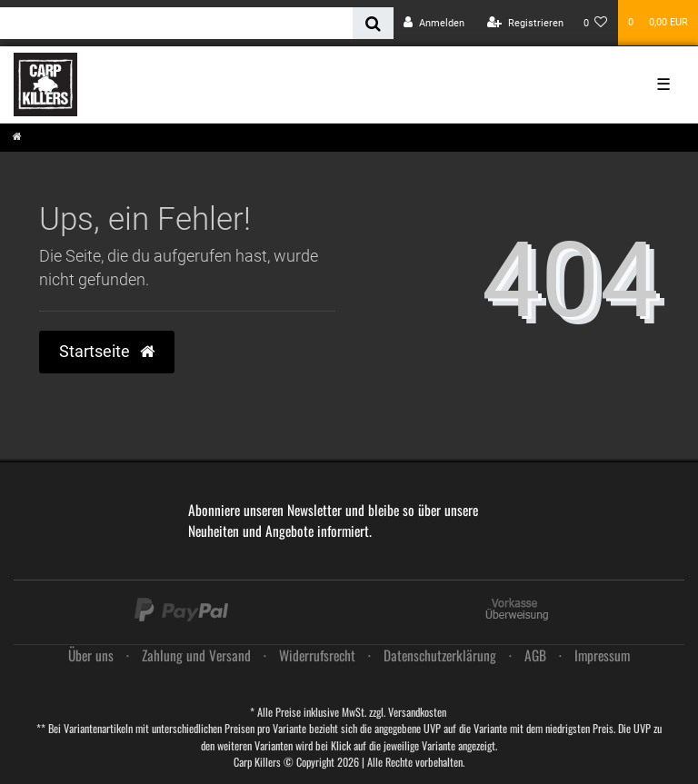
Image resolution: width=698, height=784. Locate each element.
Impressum (602, 655)
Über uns (91, 655)
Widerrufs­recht (317, 655)
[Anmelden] (434, 23)
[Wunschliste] (596, 23)
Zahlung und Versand (196, 655)
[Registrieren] (525, 23)
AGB (535, 655)
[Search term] (176, 23)
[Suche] (373, 23)
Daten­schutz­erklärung (440, 655)
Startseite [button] (107, 352)
